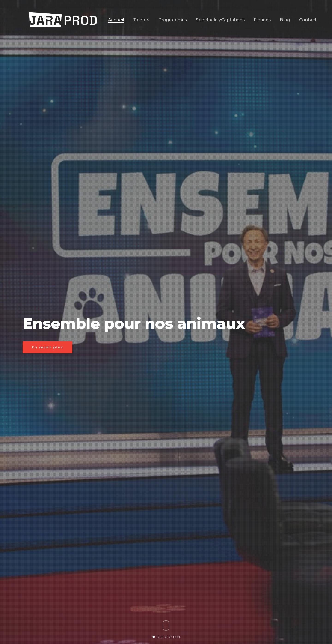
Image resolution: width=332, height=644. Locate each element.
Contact (308, 20)
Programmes (173, 20)
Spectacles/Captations (220, 20)
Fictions (262, 20)
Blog (285, 20)
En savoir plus (47, 347)
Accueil (116, 20)
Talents (141, 20)
